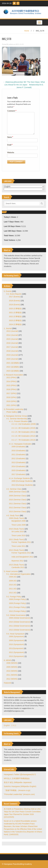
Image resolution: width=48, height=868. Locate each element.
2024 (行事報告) (15, 324)
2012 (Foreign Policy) (17, 611)
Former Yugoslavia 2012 (21, 553)
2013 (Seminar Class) (18, 512)
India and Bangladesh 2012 (22, 557)
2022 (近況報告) (13, 367)
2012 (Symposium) (17, 652)
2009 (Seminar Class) (18, 496)
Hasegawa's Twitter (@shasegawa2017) (20, 774)
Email (10, 145)
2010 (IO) (13, 585)
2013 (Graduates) (19, 462)
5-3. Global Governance (16, 615)
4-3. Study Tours (13, 515)
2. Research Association (13, 375)
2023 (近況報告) (13, 371)
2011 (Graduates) (19, 455)
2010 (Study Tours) (17, 529)
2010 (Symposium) (17, 644)
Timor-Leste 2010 (18, 535)
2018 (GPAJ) (12, 397)
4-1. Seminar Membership (17, 419)
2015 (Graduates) (19, 470)
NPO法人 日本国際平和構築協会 (17, 778)
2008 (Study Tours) (17, 518)
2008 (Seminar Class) (18, 492)
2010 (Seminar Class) (18, 500)
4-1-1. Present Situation (18, 421)
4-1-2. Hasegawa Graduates (20, 444)
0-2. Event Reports (14, 294)
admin (11, 44)
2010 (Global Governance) (20, 622)
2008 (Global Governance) (20, 618)
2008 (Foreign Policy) (17, 599)
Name (10, 137)
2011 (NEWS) (12, 675)
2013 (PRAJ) (12, 377)
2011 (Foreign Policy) (17, 607)
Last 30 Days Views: (13, 226)
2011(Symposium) (16, 648)
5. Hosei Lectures (11, 571)
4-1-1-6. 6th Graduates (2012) (23, 436)
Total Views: (9, 236)
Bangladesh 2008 (18, 521)
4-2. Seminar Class (14, 489)
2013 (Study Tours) (17, 565)
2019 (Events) (15, 305)
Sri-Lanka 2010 (18, 532)
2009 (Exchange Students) (22, 481)
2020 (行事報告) (15, 309)
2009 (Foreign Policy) (17, 603)
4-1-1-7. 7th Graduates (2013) (23, 440)
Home (27, 31)
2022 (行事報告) (15, 316)
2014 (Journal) (12, 335)
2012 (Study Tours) (17, 550)
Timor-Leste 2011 (18, 546)
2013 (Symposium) (17, 656)
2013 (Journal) (12, 331)
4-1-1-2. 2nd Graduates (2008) (24, 424)
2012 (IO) (13, 593)
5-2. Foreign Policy (14, 597)
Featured (7, 683)
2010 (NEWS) (12, 671)
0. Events (8, 291)
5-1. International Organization (18, 574)
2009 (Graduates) (19, 447)
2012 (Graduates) (19, 458)
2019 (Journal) (12, 355)
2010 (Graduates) (19, 451)
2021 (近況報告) (13, 363)
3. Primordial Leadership (14, 409)
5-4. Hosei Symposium (15, 634)
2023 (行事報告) (15, 320)
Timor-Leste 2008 (18, 525)
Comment (12, 111)
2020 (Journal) (12, 359)
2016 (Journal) (12, 343)
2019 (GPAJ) (12, 401)
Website (11, 152)
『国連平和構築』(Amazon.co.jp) (17, 790)
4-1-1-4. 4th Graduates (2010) (23, 428)
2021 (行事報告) (15, 313)
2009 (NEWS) (12, 667)
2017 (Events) (15, 297)
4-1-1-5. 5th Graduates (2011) (23, 432)
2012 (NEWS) (12, 679)
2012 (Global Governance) (20, 630)
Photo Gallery (12, 412)
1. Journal (8, 328)
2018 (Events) (15, 301)
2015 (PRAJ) (12, 385)
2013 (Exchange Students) (22, 485)
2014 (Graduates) (19, 466)
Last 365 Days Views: (13, 231)
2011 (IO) (13, 589)
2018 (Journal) (12, 351)
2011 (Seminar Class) (18, 504)
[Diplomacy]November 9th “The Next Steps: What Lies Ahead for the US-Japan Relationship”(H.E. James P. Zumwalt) (24, 85)
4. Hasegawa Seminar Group (15, 416)
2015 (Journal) (12, 339)
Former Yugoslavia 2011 (21, 542)
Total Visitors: (10, 240)
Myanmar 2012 (17, 561)
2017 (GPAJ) (12, 393)
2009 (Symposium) (17, 640)
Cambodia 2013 (18, 567)
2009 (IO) (13, 581)
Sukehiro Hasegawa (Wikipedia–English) (20, 786)
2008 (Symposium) (17, 636)
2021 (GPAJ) (12, 405)
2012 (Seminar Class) (18, 508)
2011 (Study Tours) (17, 539)
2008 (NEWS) (12, 663)
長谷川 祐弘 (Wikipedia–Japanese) (18, 782)
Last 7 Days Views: (12, 222)
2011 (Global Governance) (20, 626)
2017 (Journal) (12, 347)
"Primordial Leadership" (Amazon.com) (19, 794)
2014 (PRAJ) (12, 381)
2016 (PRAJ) (12, 389)
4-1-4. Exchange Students (19, 478)
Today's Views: (10, 217)
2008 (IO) (13, 577)
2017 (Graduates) (19, 474)
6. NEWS (8, 660)
